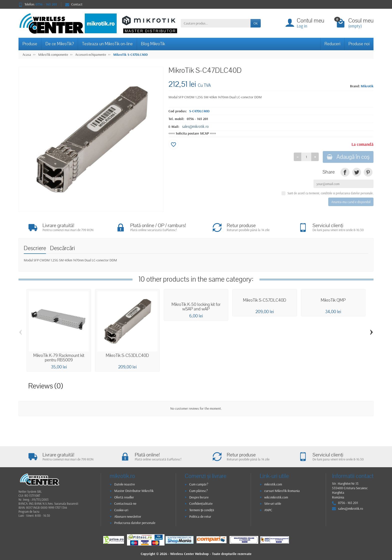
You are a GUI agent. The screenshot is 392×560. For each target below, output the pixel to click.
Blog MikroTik (153, 44)
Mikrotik (367, 86)
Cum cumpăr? (199, 484)
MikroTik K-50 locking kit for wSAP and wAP (196, 307)
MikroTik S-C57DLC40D (265, 301)
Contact (74, 4)
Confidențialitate (201, 503)
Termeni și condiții (202, 510)
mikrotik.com (273, 484)
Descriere (35, 248)
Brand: (355, 86)
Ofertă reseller (124, 497)
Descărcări (62, 248)
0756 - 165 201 (197, 119)
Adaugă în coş (348, 157)
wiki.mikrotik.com (276, 497)
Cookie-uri (121, 510)
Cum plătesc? (198, 491)
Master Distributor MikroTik (134, 491)
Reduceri (332, 44)
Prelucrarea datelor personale (135, 523)
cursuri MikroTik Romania (282, 491)
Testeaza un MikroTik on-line (107, 44)
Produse (30, 44)
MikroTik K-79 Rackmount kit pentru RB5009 (59, 358)
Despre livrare (199, 497)
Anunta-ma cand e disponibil (351, 202)
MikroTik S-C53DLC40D (127, 356)
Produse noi (359, 44)
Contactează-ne (125, 503)
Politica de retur (200, 516)
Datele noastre (124, 484)
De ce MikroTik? (60, 44)
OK (256, 23)
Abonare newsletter (128, 516)
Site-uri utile (273, 503)
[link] (345, 172)
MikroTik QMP (333, 301)
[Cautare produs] (216, 23)
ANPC (268, 510)
